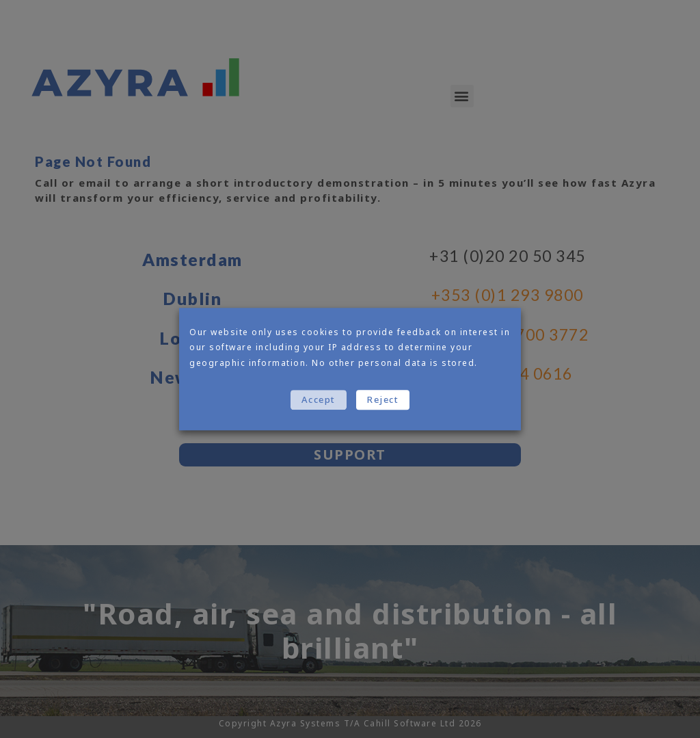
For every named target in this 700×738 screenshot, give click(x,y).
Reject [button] (383, 399)
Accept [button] (319, 399)
